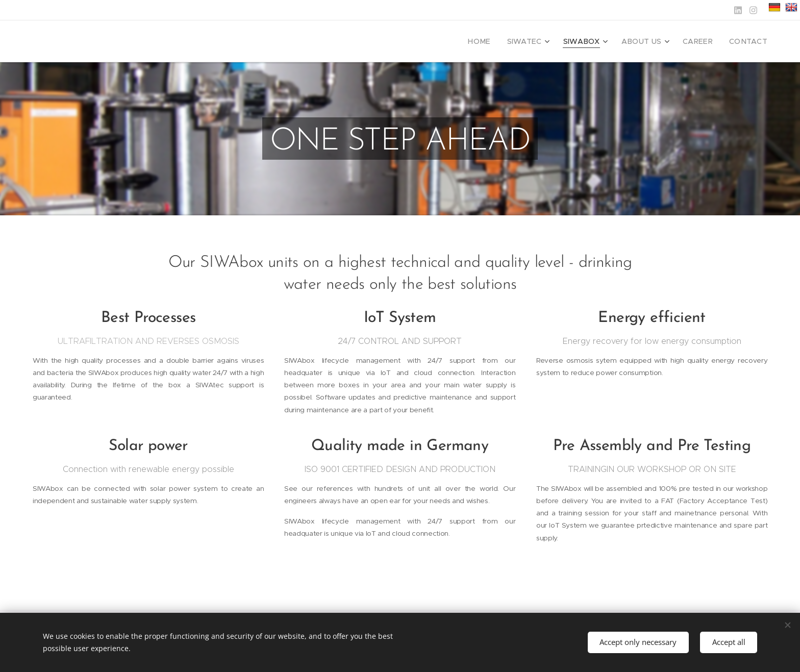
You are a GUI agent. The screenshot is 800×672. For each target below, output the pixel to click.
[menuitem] (499, 41)
